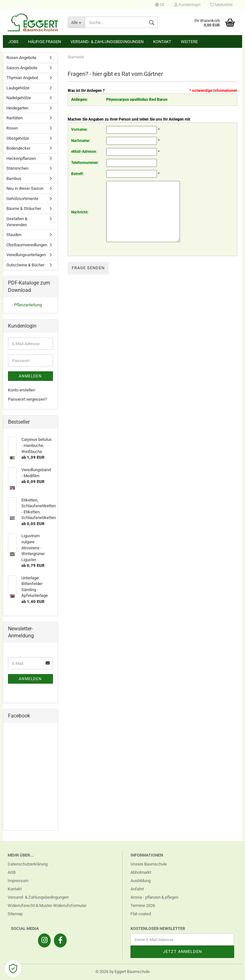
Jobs (13, 42)
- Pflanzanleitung (27, 305)
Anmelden (30, 376)
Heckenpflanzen (21, 158)
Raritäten (15, 118)
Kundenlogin (187, 5)
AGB (12, 872)
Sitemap (15, 914)
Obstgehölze (18, 138)
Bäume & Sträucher (24, 208)
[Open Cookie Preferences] (13, 969)
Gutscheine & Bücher (25, 265)
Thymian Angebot (22, 78)
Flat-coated (141, 914)
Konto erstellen (22, 390)
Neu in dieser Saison (25, 188)
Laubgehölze (18, 88)
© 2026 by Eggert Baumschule (122, 972)
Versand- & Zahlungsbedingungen (107, 42)
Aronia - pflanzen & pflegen (154, 897)
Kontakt (162, 42)
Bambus (14, 178)
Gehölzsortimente (22, 199)
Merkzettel (221, 5)
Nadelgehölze (19, 98)
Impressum (18, 881)
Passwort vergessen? (27, 399)
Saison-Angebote (22, 68)
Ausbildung (141, 881)
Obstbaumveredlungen (27, 245)
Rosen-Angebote (21, 58)
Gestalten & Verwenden (17, 222)
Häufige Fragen (45, 42)
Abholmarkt (141, 872)
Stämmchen (17, 168)
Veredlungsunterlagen (26, 255)
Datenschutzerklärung (28, 864)
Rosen (12, 128)
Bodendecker (18, 148)
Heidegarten (17, 108)
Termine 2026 (143, 906)
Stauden (14, 235)
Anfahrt (137, 889)
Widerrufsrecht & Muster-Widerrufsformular (47, 906)
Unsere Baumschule (149, 864)
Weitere (189, 42)
